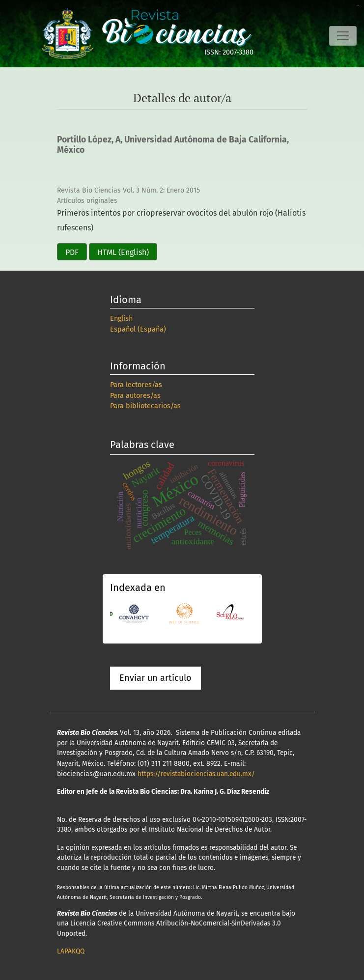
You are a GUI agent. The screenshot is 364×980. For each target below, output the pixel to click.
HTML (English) (123, 252)
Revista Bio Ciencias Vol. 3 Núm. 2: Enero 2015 (128, 190)
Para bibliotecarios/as (145, 406)
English (121, 319)
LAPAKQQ (71, 951)
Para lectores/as (136, 385)
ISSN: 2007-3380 (229, 52)
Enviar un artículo (155, 678)
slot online (358, 5)
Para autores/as (135, 396)
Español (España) (138, 329)
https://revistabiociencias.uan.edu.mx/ (196, 774)
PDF (72, 252)
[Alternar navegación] (343, 36)
